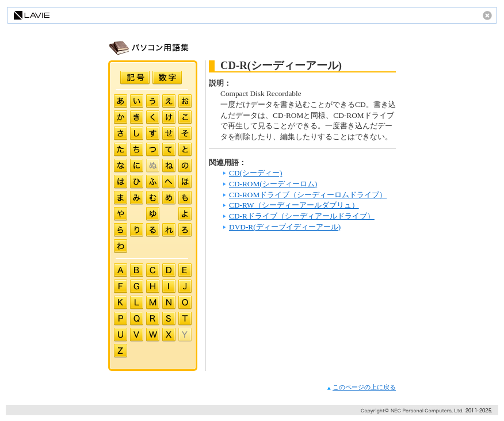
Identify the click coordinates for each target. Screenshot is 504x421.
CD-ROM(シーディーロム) (273, 184)
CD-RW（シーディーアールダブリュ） (294, 205)
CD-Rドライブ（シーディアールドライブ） (302, 216)
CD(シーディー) (255, 173)
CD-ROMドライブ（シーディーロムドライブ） (308, 195)
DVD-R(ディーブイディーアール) (285, 227)
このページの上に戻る (361, 387)
